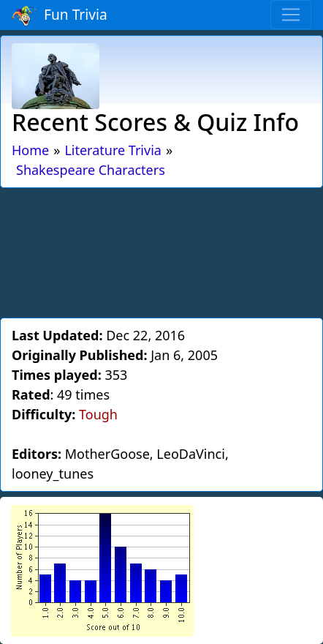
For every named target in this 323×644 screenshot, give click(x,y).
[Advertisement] (161, 250)
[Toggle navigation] (291, 15)
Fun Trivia (60, 15)
